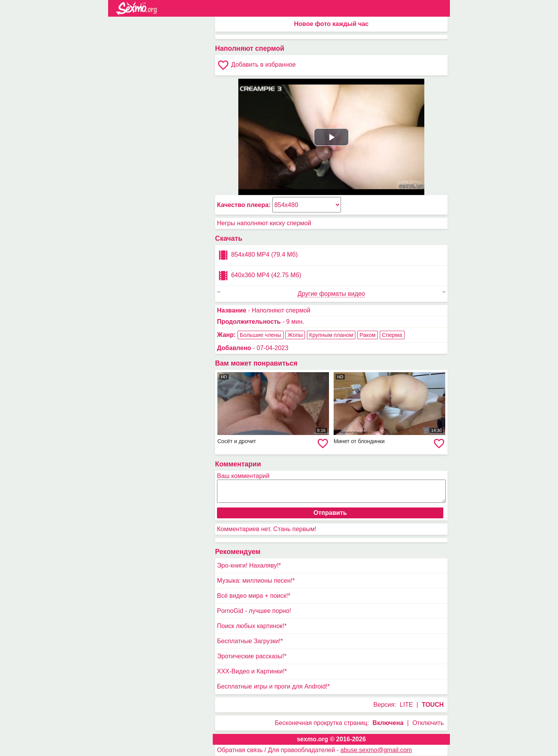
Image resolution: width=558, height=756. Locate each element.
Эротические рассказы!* (252, 656)
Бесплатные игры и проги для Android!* (273, 686)
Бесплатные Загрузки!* (250, 641)
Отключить (428, 723)
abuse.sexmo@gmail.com (376, 750)
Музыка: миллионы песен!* (256, 581)
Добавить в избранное (256, 65)
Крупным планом (331, 335)
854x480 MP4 (257, 255)
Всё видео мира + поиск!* (254, 596)
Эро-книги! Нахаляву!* (249, 565)
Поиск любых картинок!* (252, 626)
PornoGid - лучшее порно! (254, 611)
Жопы (295, 335)
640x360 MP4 (259, 276)
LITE (406, 705)
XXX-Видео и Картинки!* (252, 671)
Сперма (392, 335)
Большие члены (261, 335)
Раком (368, 335)
